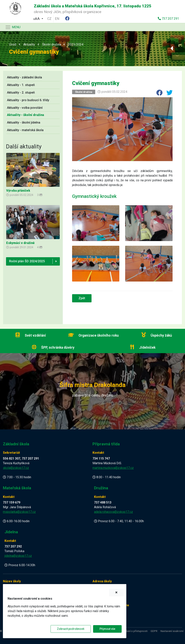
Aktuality (29, 44)
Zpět (82, 298)
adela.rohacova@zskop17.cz (113, 512)
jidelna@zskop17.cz (18, 556)
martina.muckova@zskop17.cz (113, 468)
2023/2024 (76, 44)
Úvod (13, 44)
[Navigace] (13, 27)
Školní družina (52, 44)
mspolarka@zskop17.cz (19, 512)
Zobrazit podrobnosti (71, 629)
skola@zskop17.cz (16, 468)
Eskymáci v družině (20, 243)
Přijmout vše (107, 629)
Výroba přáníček (18, 191)
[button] (38, 18)
